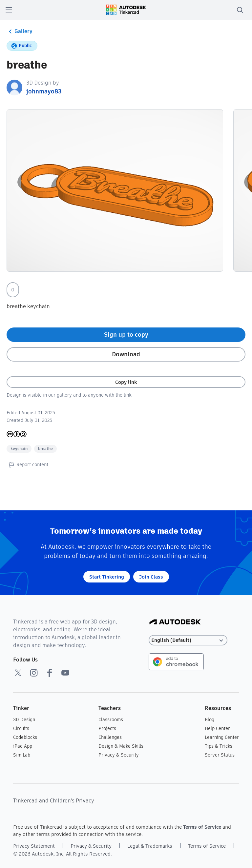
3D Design (24, 720)
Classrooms (111, 720)
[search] (240, 10)
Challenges (110, 737)
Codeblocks (25, 737)
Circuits (21, 728)
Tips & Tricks (219, 746)
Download (126, 354)
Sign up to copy (126, 335)
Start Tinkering (107, 577)
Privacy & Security (119, 755)
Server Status (220, 755)
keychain (19, 449)
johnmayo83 (44, 91)
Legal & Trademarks (150, 846)
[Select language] (188, 640)
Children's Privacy (72, 801)
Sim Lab (22, 755)
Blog (210, 720)
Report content (27, 465)
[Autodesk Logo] (175, 622)
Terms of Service (202, 827)
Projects (107, 728)
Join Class (151, 577)
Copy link (126, 382)
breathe (45, 449)
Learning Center (222, 737)
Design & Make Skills (121, 746)
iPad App (23, 746)
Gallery (20, 31)
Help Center (217, 728)
